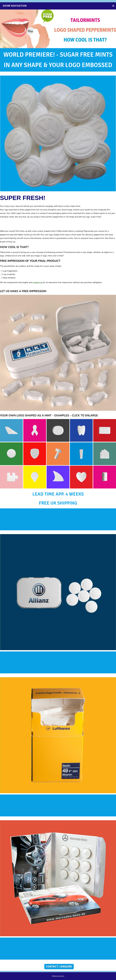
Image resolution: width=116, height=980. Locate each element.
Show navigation (15, 6)
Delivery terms (58, 976)
